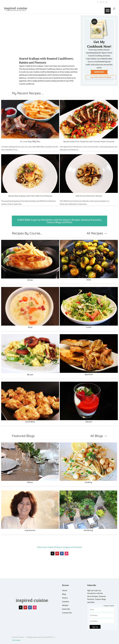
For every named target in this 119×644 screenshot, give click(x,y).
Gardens (66, 601)
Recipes (65, 605)
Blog (64, 594)
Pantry (65, 598)
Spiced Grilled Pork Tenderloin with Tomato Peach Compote (89, 141)
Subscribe (66, 609)
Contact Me (67, 613)
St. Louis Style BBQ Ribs (30, 141)
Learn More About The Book (101, 77)
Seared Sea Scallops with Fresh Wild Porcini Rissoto (30, 196)
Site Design (16, 640)
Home (65, 590)
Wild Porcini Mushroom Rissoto (89, 196)
